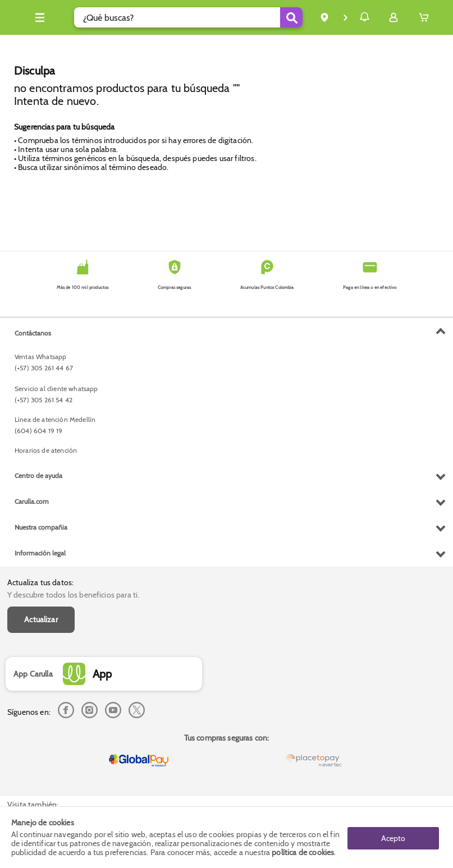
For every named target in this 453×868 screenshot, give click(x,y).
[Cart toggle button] (426, 17)
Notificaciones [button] (348, 17)
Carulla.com (32, 726)
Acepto (393, 837)
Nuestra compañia (41, 752)
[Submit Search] (262, 17)
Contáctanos (33, 557)
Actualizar (41, 365)
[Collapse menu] (59, 17)
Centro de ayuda (38, 700)
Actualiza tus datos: (40, 328)
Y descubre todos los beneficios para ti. (73, 341)
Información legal (40, 777)
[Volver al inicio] (22, 20)
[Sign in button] (393, 17)
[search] (181, 17)
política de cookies (303, 852)
